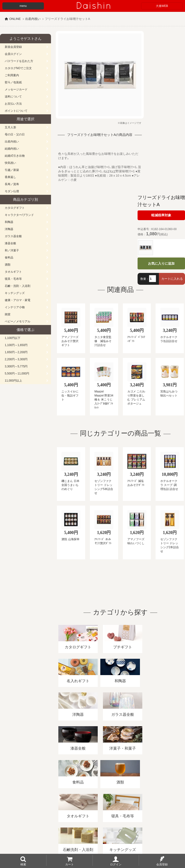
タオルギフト (13, 272)
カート (69, 864)
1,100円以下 (13, 338)
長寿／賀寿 (12, 184)
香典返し (10, 177)
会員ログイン (13, 54)
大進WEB (162, 6)
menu (23, 6)
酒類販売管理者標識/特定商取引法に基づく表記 (84, 813)
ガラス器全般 (13, 236)
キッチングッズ (15, 293)
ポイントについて (16, 111)
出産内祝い (33, 19)
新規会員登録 (13, 47)
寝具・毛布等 (13, 279)
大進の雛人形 (92, 845)
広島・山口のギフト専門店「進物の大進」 (92, 839)
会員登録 (162, 864)
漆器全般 (10, 243)
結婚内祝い (12, 149)
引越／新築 (12, 170)
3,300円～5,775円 (16, 366)
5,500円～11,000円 (17, 374)
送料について (13, 97)
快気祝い (10, 163)
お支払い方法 (13, 104)
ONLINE (15, 19)
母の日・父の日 (15, 134)
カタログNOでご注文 (18, 68)
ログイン (116, 864)
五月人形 (10, 127)
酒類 (8, 265)
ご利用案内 (12, 75)
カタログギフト (15, 208)
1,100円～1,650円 (16, 345)
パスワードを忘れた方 (19, 61)
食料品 (9, 258)
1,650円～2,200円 (16, 352)
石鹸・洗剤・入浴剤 (18, 286)
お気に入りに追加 (161, 263)
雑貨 (8, 314)
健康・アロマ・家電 (18, 300)
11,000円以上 (13, 381)
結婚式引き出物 (15, 156)
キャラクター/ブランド (19, 215)
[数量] (153, 279)
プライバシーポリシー (140, 813)
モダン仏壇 (12, 191)
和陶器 (9, 222)
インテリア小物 (15, 307)
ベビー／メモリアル (18, 321)
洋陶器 (9, 229)
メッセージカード (16, 89)
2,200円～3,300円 (16, 359)
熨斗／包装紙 (13, 82)
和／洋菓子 (12, 250)
